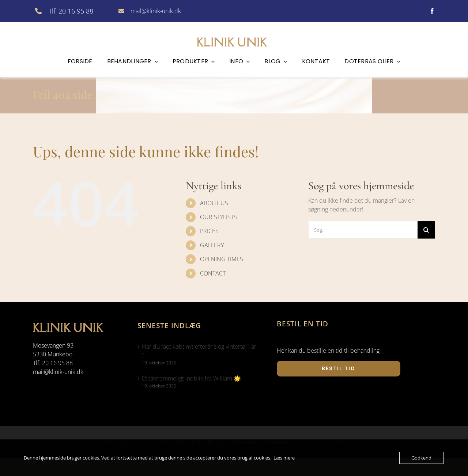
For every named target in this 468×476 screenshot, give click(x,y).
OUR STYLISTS (218, 217)
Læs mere (284, 458)
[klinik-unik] (234, 36)
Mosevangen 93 (53, 345)
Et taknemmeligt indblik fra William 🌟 (191, 378)
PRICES (209, 231)
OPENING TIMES (222, 259)
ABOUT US (214, 203)
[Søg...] (363, 230)
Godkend (421, 458)
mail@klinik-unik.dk (156, 11)
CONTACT (213, 273)
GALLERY (212, 245)
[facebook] (432, 11)
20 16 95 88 (57, 363)
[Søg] (426, 230)
